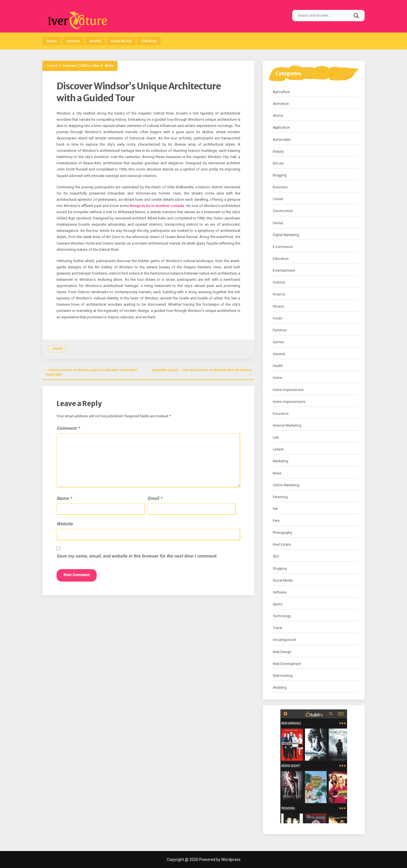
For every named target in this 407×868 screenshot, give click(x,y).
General (73, 41)
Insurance (281, 414)
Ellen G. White (103, 66)
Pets (276, 521)
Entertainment (284, 271)
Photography (282, 533)
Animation (281, 104)
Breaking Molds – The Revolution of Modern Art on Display (202, 370)
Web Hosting (283, 676)
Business (280, 187)
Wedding (280, 688)
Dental (278, 223)
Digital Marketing (286, 235)
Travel (57, 349)
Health (95, 41)
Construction (283, 211)
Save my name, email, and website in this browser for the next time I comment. (137, 556)
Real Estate (282, 545)
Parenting (280, 497)
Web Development (287, 664)
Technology (282, 616)
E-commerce (283, 247)
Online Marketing (286, 485)
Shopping (280, 569)
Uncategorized (284, 640)
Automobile (282, 140)
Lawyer (278, 449)
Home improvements (289, 402)
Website (65, 524)
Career (278, 199)
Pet (275, 509)
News (277, 473)
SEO (276, 556)
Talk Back (149, 41)
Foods (278, 318)
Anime (278, 116)
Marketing (281, 461)
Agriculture (281, 92)
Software (280, 592)
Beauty (278, 152)
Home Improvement (288, 390)
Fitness (279, 306)
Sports (278, 604)
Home (52, 41)
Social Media (121, 41)
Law (276, 437)
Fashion (279, 282)
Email (155, 498)
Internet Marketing (287, 426)
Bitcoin (278, 163)
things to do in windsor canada (157, 206)
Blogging (280, 175)
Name (64, 498)
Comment (68, 428)
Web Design (282, 652)
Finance (279, 294)
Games (278, 342)
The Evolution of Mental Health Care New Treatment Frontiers (91, 373)
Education (281, 259)
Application (281, 128)
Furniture (280, 330)
